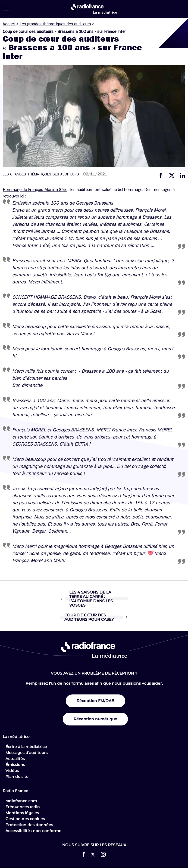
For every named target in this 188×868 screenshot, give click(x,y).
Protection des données (29, 825)
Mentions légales (22, 813)
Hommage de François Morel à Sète (35, 190)
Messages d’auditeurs (26, 753)
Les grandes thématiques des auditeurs (55, 24)
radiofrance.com (21, 801)
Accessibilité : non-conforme (33, 831)
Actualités (15, 759)
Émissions (15, 765)
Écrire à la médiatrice (26, 747)
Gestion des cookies (25, 819)
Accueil (9, 24)
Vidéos (12, 771)
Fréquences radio (23, 807)
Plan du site (17, 777)
